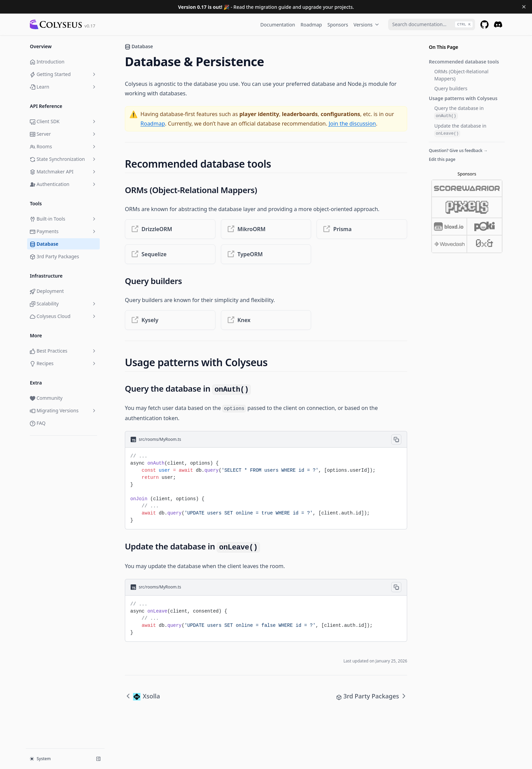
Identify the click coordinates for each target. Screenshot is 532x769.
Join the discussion (352, 124)
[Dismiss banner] (524, 7)
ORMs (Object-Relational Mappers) (461, 75)
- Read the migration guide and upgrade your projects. (266, 7)
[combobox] (432, 24)
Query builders (451, 88)
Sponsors (338, 25)
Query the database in (459, 112)
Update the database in (460, 130)
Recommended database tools (464, 62)
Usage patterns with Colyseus (463, 98)
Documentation (278, 25)
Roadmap (311, 25)
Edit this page (442, 159)
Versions (366, 25)
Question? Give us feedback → (458, 151)
